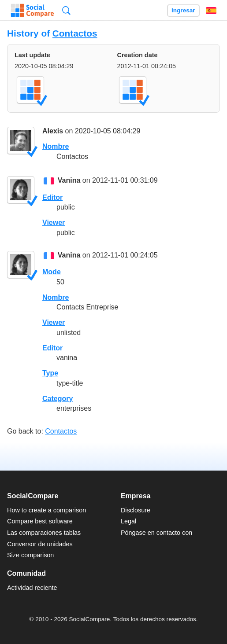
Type (50, 373)
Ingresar (183, 10)
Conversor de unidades (40, 544)
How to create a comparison (47, 510)
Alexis (53, 131)
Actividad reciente (32, 588)
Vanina (69, 181)
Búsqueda (66, 10)
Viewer (54, 223)
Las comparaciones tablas (44, 533)
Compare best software (40, 521)
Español (211, 11)
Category (58, 399)
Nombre (56, 146)
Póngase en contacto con (156, 533)
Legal (128, 521)
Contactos (75, 33)
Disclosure (136, 510)
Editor (52, 197)
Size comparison (30, 555)
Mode (52, 272)
